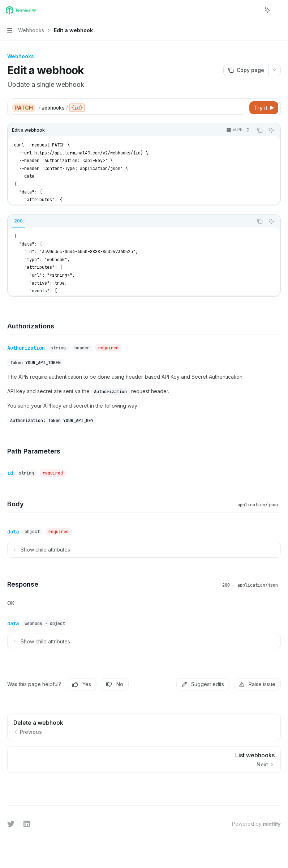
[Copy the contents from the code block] (260, 130)
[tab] (18, 221)
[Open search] (254, 10)
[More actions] (279, 10)
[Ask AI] (271, 130)
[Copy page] (246, 70)
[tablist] (130, 221)
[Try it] (264, 108)
